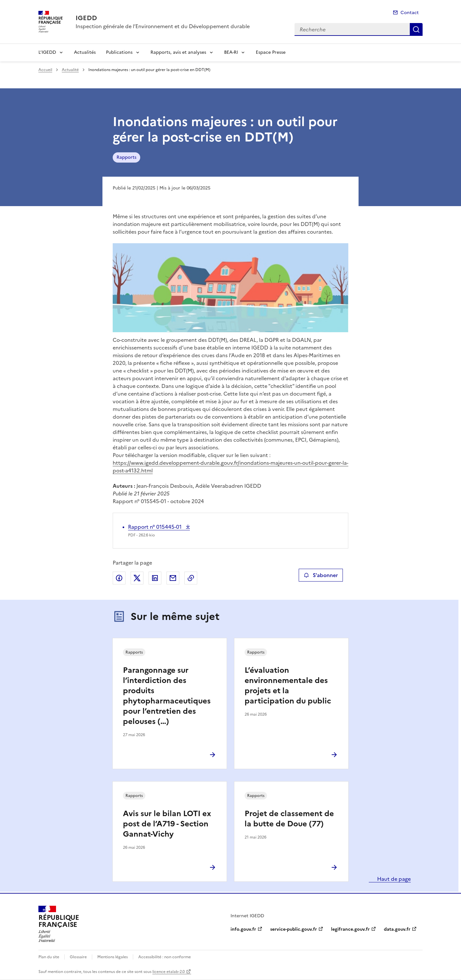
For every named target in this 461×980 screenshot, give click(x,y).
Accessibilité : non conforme (165, 957)
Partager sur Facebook (119, 578)
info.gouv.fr (243, 929)
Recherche (416, 29)
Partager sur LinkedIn (155, 578)
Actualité (70, 70)
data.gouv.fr (397, 929)
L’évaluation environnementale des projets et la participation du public (288, 686)
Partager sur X (137, 578)
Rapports (126, 157)
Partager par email (173, 578)
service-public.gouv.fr (294, 929)
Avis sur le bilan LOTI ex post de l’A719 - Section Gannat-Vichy (167, 824)
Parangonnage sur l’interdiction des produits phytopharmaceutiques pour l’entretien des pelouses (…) (167, 696)
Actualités (85, 52)
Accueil (45, 70)
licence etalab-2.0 (169, 972)
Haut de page (393, 879)
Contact (410, 13)
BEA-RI (231, 52)
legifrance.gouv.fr (350, 929)
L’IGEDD (47, 52)
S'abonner (321, 575)
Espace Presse (271, 52)
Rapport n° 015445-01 (155, 527)
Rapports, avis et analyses (178, 52)
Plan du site (49, 957)
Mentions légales (113, 957)
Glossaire (78, 957)
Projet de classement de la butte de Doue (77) (289, 819)
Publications (119, 52)
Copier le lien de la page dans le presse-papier (191, 578)
